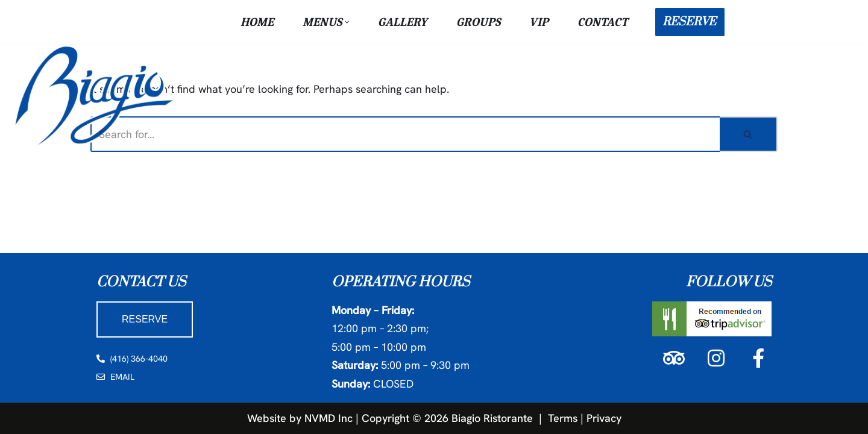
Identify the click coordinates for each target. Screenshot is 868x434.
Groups (478, 22)
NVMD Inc (329, 417)
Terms (563, 417)
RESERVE (689, 22)
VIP (539, 22)
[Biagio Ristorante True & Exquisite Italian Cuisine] (96, 95)
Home (257, 22)
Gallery (403, 22)
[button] (347, 22)
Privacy (604, 417)
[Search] (405, 134)
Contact (603, 22)
